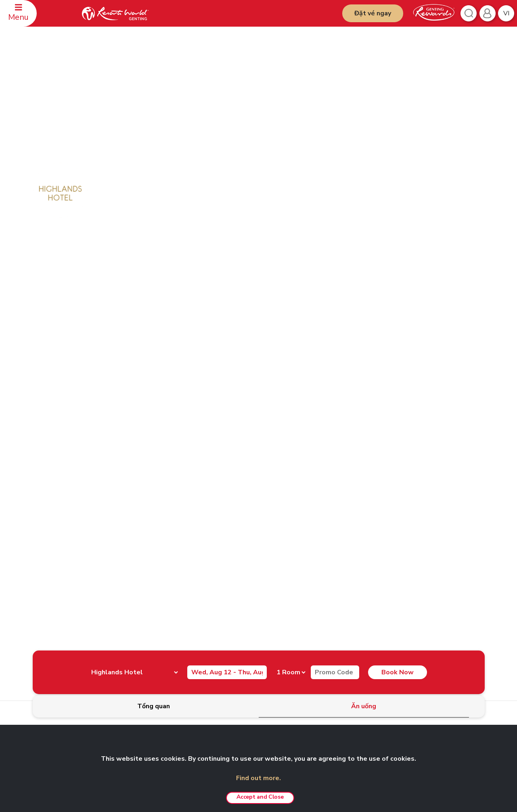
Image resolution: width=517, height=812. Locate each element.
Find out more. (258, 778)
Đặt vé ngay (373, 13)
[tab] (154, 706)
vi (506, 13)
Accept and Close (260, 797)
